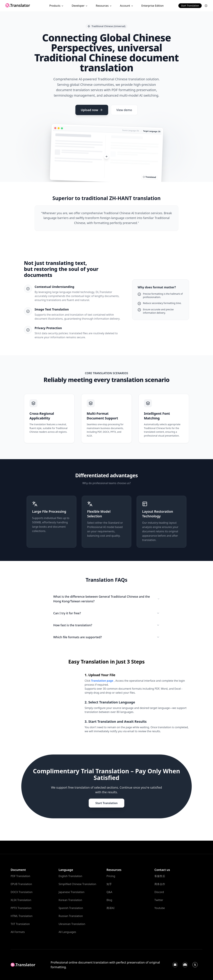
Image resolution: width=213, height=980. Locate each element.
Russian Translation (71, 916)
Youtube (160, 908)
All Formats (18, 932)
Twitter (159, 900)
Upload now (92, 110)
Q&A (109, 892)
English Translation (70, 876)
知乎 (109, 884)
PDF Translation (20, 876)
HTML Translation (22, 916)
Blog (109, 900)
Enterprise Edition (153, 6)
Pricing (111, 876)
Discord (159, 892)
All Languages (67, 932)
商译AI (110, 908)
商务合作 (160, 884)
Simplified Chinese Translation (77, 884)
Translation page (102, 681)
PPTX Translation (21, 908)
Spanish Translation (71, 908)
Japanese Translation (71, 892)
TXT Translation (20, 924)
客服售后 (160, 876)
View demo (124, 110)
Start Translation (190, 6)
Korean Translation (70, 900)
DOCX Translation (22, 892)
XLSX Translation (21, 900)
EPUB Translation (21, 884)
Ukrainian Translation (72, 924)
